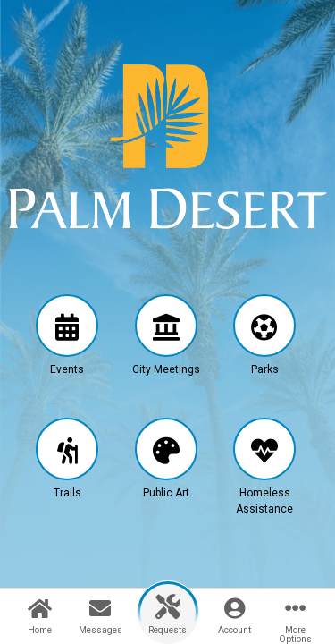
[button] (67, 351)
